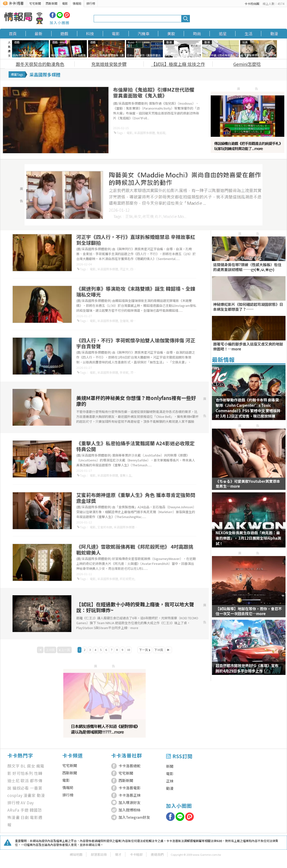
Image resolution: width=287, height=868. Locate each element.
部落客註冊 (99, 854)
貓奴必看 (21, 788)
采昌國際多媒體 (144, 133)
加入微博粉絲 (130, 810)
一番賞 (36, 788)
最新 (39, 34)
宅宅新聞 (35, 3)
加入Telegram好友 (134, 817)
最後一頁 (169, 650)
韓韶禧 (135, 321)
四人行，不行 (139, 269)
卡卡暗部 (136, 854)
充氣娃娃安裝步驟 (109, 64)
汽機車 (143, 34)
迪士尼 (13, 781)
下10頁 (159, 650)
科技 (90, 34)
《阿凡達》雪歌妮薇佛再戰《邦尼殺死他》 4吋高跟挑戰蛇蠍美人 (135, 550)
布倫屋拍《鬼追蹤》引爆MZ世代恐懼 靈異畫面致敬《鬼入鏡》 (154, 93)
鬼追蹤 (161, 133)
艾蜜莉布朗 (105, 527)
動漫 (274, 34)
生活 (248, 34)
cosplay (15, 795)
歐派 (25, 781)
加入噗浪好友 (130, 802)
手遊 (25, 810)
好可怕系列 (23, 773)
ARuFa (13, 810)
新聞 (170, 766)
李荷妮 (124, 372)
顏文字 (13, 766)
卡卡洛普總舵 (130, 766)
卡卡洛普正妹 (130, 795)
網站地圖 (76, 854)
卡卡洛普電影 (130, 788)
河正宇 (124, 269)
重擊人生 (126, 475)
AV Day (27, 803)
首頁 (13, 34)
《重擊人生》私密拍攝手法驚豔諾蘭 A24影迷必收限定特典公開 (135, 446)
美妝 (171, 34)
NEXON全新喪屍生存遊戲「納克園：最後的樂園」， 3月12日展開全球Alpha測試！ (248, 538)
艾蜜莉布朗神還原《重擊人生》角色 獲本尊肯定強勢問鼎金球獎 (136, 498)
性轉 (38, 773)
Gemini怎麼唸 (247, 64)
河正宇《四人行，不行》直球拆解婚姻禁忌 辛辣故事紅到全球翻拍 (136, 240)
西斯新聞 (52, 3)
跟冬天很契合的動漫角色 (40, 64)
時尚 (197, 34)
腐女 (31, 766)
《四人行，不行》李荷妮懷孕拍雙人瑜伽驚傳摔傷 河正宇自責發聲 (136, 343)
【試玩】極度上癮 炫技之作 (178, 64)
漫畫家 (30, 795)
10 (129, 650)
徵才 (118, 854)
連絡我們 (157, 854)
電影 (65, 3)
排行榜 (91, 3)
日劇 (25, 817)
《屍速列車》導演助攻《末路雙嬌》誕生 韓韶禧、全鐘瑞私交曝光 (136, 291)
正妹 (170, 781)
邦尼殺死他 (127, 579)
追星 (223, 34)
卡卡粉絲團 (252, 4)
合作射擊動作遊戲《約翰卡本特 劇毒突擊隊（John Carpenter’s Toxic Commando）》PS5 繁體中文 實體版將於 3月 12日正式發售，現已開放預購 (248, 408)
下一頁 (143, 650)
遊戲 (64, 34)
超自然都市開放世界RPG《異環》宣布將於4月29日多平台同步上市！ (247, 668)
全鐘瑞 (124, 321)
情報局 (77, 3)
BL (23, 766)
